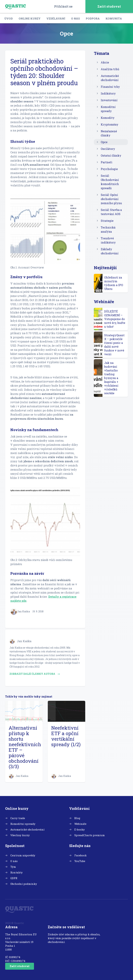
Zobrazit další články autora (35, 674)
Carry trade (18, 818)
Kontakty (16, 872)
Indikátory (108, 93)
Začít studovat (109, 6)
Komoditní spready (108, 109)
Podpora (93, 18)
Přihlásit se (63, 6)
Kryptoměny (110, 124)
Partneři (107, 162)
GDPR (14, 878)
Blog (77, 818)
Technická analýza (108, 229)
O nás (75, 18)
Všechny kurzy (20, 835)
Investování (109, 100)
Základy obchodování (110, 251)
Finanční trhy (110, 87)
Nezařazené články (109, 133)
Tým (13, 867)
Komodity (108, 118)
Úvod (9, 18)
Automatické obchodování (110, 78)
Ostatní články (111, 155)
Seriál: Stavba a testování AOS (111, 212)
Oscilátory (108, 149)
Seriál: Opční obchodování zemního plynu (111, 199)
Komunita (114, 18)
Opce (104, 142)
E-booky (80, 829)
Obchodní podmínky (24, 884)
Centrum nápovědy (23, 855)
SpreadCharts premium (90, 835)
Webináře (80, 824)
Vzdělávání (56, 18)
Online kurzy (30, 18)
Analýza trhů (110, 69)
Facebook (80, 855)
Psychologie (109, 169)
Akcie (105, 62)
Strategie (107, 221)
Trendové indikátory (108, 240)
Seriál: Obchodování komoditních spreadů (110, 182)
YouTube (80, 861)
